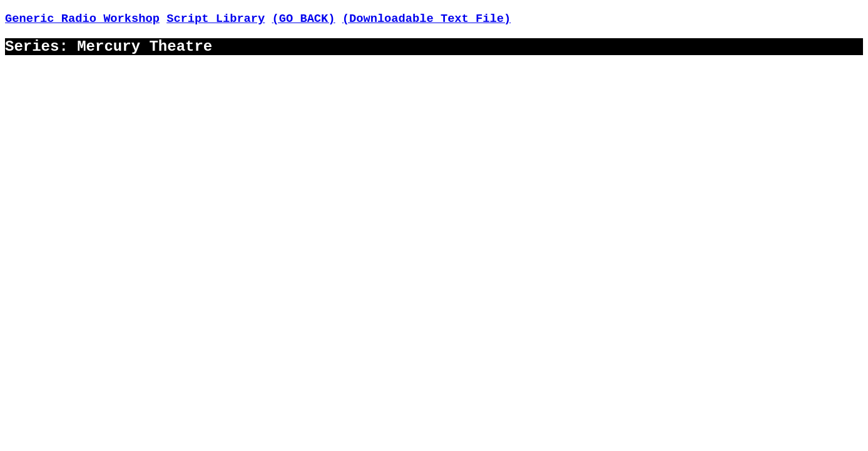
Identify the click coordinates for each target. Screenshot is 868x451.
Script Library (216, 19)
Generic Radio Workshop (82, 19)
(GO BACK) (304, 19)
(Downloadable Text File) (426, 19)
